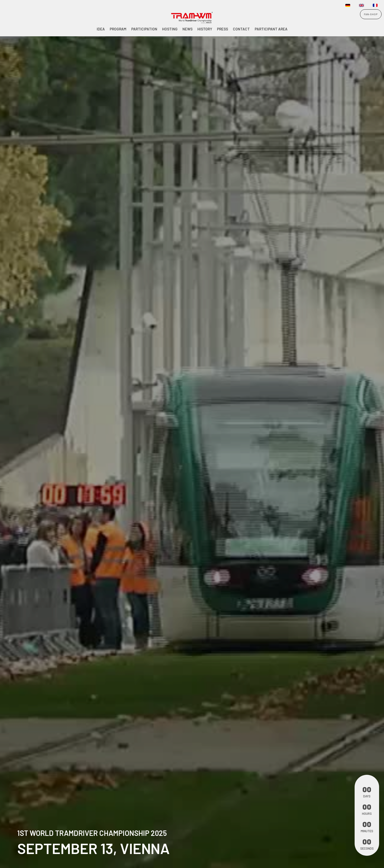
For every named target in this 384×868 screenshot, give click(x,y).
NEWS (187, 29)
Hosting (170, 29)
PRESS (222, 29)
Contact (241, 29)
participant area (271, 29)
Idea (101, 29)
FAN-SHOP (371, 14)
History (205, 29)
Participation (144, 29)
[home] (16, 18)
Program (118, 29)
